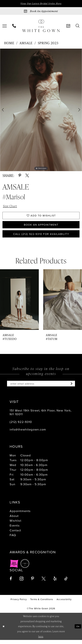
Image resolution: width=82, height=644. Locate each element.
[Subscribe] (74, 387)
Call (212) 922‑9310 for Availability (41, 237)
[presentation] (19, 303)
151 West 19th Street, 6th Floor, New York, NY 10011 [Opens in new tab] (41, 416)
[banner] (41, 26)
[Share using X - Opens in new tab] (27, 176)
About (14, 520)
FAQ (13, 539)
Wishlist (15, 525)
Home (9, 43)
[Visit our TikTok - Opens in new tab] (66, 583)
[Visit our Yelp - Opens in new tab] (55, 583)
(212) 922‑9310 (21, 426)
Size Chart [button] (11, 207)
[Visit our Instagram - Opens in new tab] (22, 583)
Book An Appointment (41, 227)
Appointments (20, 515)
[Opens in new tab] (14, 568)
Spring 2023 (48, 43)
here (41, 641)
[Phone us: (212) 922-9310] (14, 26)
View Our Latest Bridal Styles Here (41, 4)
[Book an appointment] (41, 11)
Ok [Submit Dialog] (78, 630)
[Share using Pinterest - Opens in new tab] (20, 176)
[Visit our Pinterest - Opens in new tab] (33, 583)
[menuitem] (14, 26)
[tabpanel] (41, 110)
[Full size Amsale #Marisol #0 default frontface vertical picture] (41, 110)
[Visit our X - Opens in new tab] (44, 583)
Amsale (26, 43)
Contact (15, 534)
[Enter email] (41, 387)
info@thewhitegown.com (28, 434)
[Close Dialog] (4, 630)
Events (15, 530)
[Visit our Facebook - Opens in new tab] (11, 583)
